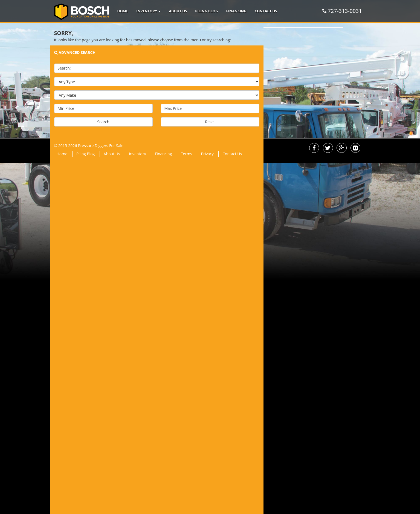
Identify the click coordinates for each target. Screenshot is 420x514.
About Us (178, 11)
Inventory (148, 11)
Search (103, 122)
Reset (210, 122)
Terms (186, 154)
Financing (236, 11)
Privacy (207, 154)
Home (123, 11)
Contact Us (266, 11)
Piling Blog (206, 11)
